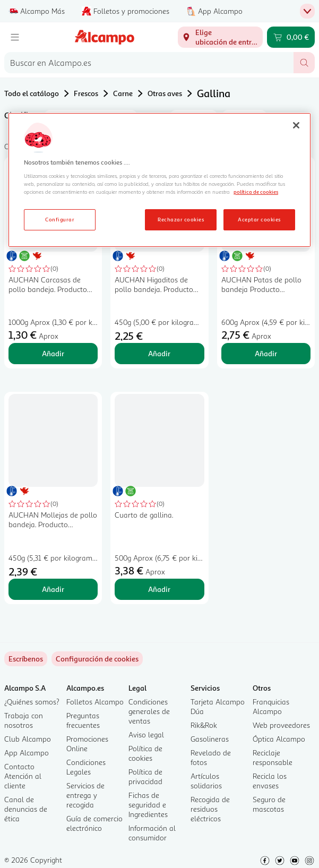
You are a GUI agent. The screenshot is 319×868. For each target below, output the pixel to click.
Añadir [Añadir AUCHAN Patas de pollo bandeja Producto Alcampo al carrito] (266, 353)
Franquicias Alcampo (271, 706)
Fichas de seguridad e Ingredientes (148, 805)
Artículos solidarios (206, 781)
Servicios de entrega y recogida (85, 795)
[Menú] (15, 37)
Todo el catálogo (32, 93)
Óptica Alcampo (279, 739)
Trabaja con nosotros (24, 720)
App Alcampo (27, 753)
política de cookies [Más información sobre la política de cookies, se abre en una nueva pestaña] (256, 192)
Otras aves (165, 93)
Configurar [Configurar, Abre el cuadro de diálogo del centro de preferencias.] (60, 219)
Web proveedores (281, 725)
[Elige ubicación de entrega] (220, 37)
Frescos (86, 93)
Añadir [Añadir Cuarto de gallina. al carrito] (159, 589)
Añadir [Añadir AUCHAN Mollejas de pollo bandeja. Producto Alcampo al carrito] (53, 589)
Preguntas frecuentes (83, 720)
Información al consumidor (152, 833)
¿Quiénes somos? (32, 702)
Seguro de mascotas (269, 804)
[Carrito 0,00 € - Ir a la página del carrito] (291, 37)
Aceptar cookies (259, 219)
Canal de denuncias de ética (26, 809)
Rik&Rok (204, 725)
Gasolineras (210, 739)
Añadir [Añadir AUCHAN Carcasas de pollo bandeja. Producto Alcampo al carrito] (53, 353)
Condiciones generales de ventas (149, 711)
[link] (97, 659)
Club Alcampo (28, 739)
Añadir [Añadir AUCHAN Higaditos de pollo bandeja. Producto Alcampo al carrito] (159, 353)
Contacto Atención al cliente (23, 776)
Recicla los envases (270, 781)
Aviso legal (146, 734)
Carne (123, 93)
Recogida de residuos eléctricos (210, 809)
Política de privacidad (145, 776)
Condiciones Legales (86, 767)
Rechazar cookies (181, 219)
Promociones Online (87, 744)
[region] (159, 180)
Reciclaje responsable (273, 757)
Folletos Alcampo (95, 702)
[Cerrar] (296, 125)
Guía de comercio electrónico (94, 823)
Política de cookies (145, 753)
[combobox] (149, 63)
